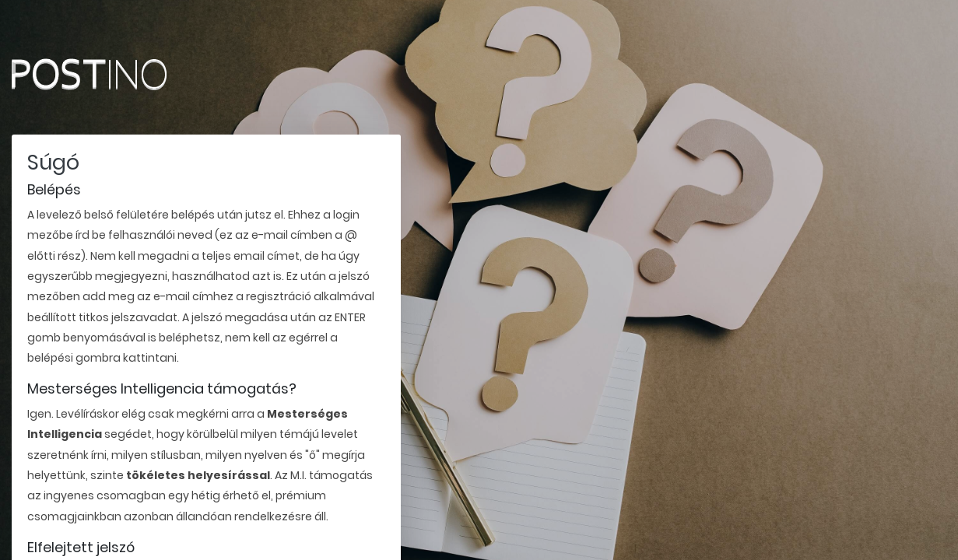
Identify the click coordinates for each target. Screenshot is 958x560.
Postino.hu (121, 74)
